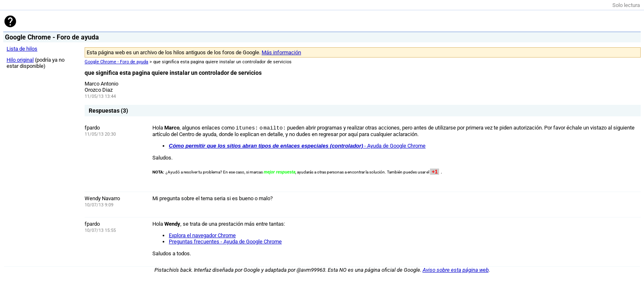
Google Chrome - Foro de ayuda (116, 62)
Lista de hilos (22, 49)
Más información (281, 52)
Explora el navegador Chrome (202, 235)
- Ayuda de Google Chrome (297, 146)
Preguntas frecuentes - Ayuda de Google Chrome (225, 242)
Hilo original (20, 60)
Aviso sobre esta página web (456, 270)
